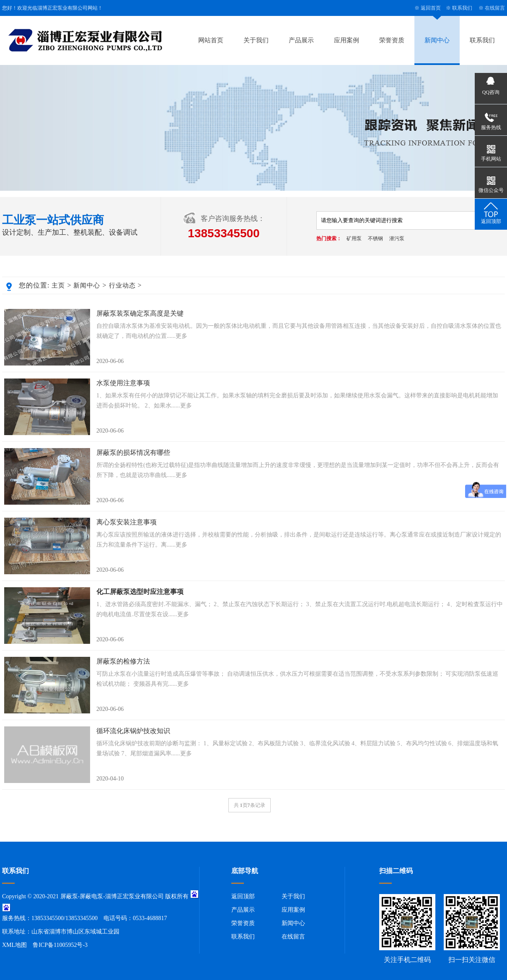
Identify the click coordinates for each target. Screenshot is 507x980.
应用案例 (347, 40)
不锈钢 (375, 239)
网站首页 (211, 40)
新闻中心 (437, 40)
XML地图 (14, 945)
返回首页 (431, 8)
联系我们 (462, 8)
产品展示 (301, 40)
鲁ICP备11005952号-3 (60, 945)
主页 (58, 285)
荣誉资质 (392, 40)
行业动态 (122, 285)
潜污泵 (397, 239)
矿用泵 (354, 239)
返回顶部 (243, 896)
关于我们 (256, 40)
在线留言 (495, 8)
